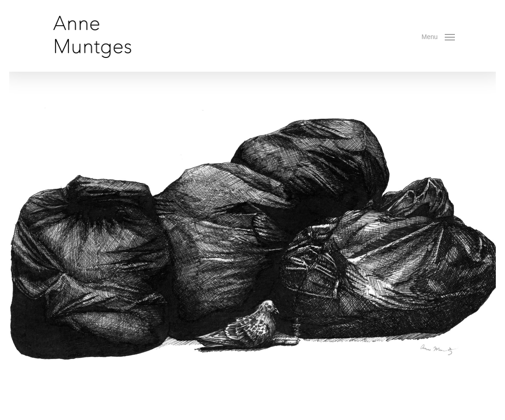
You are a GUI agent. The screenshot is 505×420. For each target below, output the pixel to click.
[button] (438, 36)
